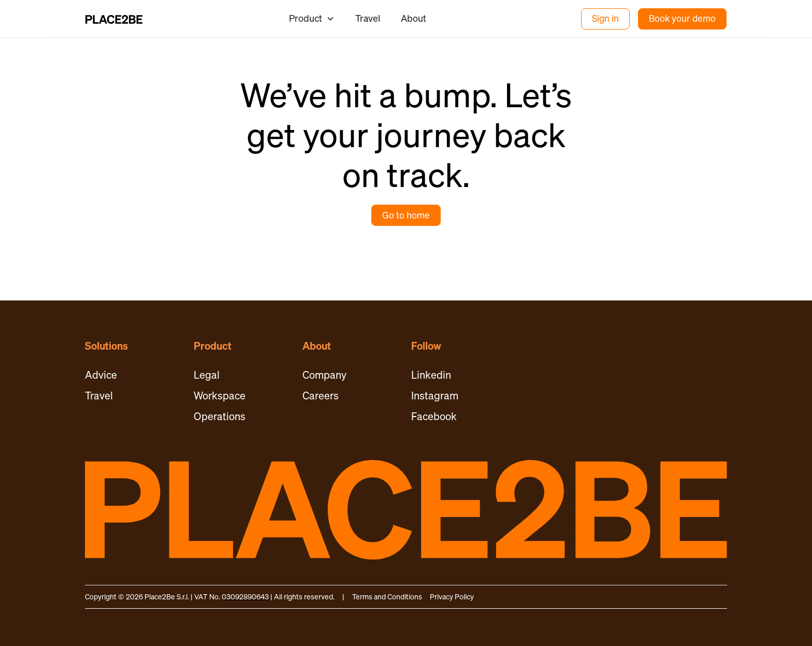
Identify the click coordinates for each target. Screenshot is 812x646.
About (414, 18)
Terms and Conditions (387, 597)
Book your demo (682, 18)
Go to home (406, 215)
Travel (368, 18)
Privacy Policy (452, 597)
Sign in (605, 18)
